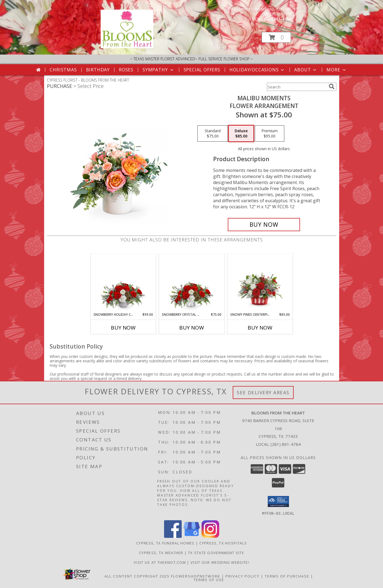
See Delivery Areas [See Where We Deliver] (263, 393)
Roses (126, 70)
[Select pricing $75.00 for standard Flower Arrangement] (213, 134)
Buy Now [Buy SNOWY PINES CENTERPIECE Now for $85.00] (260, 328)
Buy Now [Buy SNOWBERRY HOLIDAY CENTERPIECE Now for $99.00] (123, 328)
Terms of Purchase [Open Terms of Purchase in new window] (287, 576)
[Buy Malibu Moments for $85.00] (264, 225)
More (337, 70)
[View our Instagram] (210, 536)
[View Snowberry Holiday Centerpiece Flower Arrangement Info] (123, 283)
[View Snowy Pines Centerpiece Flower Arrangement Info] (260, 283)
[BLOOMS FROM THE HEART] (127, 47)
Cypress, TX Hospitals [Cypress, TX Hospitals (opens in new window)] (223, 543)
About (306, 70)
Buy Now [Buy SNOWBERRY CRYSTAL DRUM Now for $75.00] (192, 328)
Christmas (63, 70)
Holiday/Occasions (257, 70)
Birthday (98, 70)
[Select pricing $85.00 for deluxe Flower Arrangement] (241, 134)
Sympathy (158, 70)
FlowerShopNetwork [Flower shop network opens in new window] (196, 576)
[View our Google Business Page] (192, 536)
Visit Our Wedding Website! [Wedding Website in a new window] (220, 562)
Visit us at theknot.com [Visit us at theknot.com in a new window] (160, 562)
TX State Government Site (216, 552)
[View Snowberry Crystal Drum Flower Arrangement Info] (191, 283)
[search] (332, 87)
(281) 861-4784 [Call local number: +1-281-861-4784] (277, 19)
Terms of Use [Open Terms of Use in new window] (209, 579)
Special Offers (202, 70)
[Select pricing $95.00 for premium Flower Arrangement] (270, 134)
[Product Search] (297, 87)
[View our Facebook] (173, 536)
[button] (276, 37)
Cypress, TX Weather (161, 552)
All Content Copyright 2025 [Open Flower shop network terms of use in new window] (137, 576)
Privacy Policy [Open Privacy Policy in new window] (243, 576)
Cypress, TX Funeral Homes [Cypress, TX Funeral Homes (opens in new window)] (165, 543)
